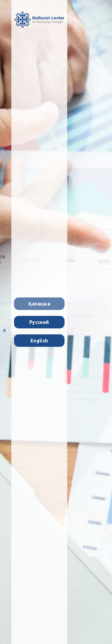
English (39, 341)
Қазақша (39, 304)
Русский (39, 322)
